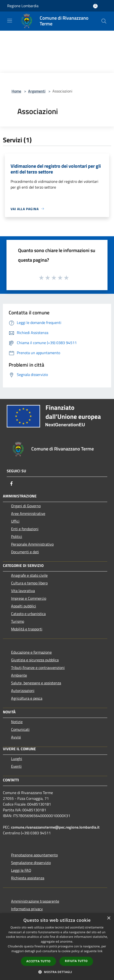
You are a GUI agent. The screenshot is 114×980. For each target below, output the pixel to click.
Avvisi (16, 737)
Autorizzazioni (23, 691)
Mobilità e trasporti (27, 629)
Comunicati (20, 729)
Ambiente (19, 675)
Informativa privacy (27, 909)
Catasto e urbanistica (28, 614)
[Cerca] (104, 21)
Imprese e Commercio (29, 598)
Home (16, 91)
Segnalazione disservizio (31, 863)
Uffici (15, 521)
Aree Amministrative (28, 513)
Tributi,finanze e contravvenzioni (38, 668)
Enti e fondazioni (25, 529)
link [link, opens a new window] (100, 951)
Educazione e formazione (31, 652)
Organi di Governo (26, 506)
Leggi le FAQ (21, 870)
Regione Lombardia (23, 6)
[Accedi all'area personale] (95, 6)
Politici (17, 536)
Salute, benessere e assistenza (36, 683)
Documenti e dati (25, 552)
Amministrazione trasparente (35, 901)
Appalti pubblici (24, 606)
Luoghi (17, 759)
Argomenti (37, 91)
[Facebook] (12, 484)
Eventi (16, 766)
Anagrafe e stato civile (29, 575)
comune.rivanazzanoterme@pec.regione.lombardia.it (55, 827)
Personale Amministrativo (32, 544)
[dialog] (57, 947)
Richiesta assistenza (28, 878)
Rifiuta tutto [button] (76, 961)
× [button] (109, 918)
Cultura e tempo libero (29, 583)
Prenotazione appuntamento (34, 855)
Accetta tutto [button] (38, 961)
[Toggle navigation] (10, 21)
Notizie (17, 722)
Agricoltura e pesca (27, 698)
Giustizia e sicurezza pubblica (35, 660)
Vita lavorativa (23, 591)
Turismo (18, 621)
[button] (57, 972)
